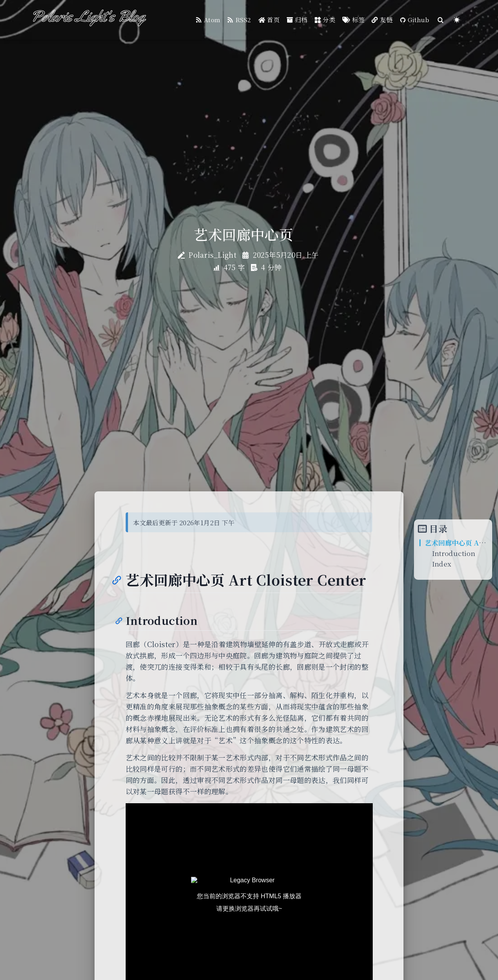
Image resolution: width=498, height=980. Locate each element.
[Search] (441, 20)
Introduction (453, 553)
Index (442, 564)
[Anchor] (116, 580)
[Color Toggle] (457, 20)
